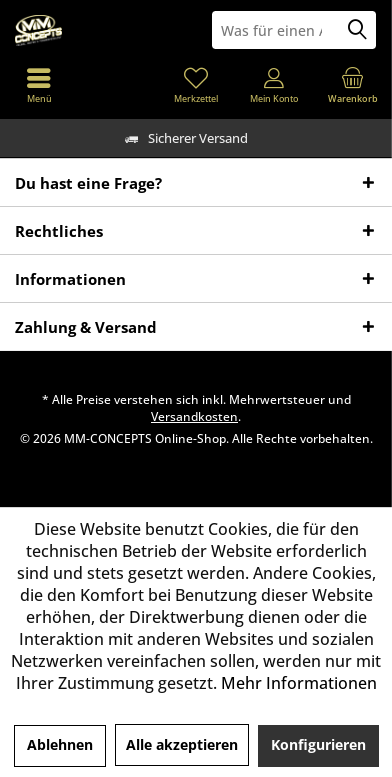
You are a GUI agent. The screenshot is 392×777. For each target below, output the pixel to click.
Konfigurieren (318, 744)
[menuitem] (353, 85)
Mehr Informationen (299, 683)
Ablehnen (60, 744)
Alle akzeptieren (182, 744)
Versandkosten (194, 416)
